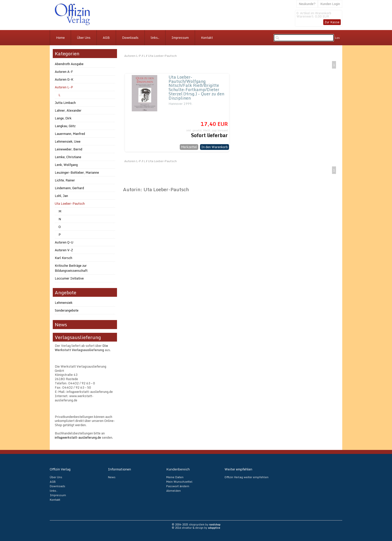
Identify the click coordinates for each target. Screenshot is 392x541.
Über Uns (84, 38)
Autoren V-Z (64, 250)
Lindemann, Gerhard (69, 188)
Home (60, 38)
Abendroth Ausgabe (69, 64)
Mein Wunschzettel (179, 482)
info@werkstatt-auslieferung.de (78, 437)
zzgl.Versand (220, 130)
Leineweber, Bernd (68, 149)
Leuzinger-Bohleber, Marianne (77, 172)
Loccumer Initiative (69, 278)
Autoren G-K (64, 79)
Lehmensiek (64, 303)
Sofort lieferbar (209, 135)
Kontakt (207, 38)
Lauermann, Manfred (70, 134)
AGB (106, 38)
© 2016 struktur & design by (196, 528)
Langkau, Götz (65, 126)
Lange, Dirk (63, 118)
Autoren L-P (133, 56)
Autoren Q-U (64, 242)
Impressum (180, 38)
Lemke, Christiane (68, 157)
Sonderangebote (67, 310)
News (112, 477)
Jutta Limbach (65, 103)
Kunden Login (330, 4)
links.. (155, 38)
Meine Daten (175, 477)
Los (337, 38)
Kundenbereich (178, 469)
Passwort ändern (178, 486)
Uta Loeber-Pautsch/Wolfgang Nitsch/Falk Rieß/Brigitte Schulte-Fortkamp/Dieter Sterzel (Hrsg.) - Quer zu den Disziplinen (196, 88)
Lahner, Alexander (68, 110)
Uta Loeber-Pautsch (162, 56)
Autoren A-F (64, 72)
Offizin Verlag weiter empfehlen (246, 477)
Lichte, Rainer (65, 180)
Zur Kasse (332, 22)
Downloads (130, 38)
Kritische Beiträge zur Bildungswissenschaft (71, 268)
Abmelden (173, 491)
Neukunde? (307, 4)
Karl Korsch (63, 258)
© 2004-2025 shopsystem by (196, 524)
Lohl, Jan (61, 196)
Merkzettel (189, 147)
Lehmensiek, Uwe (68, 141)
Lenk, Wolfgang (66, 165)
